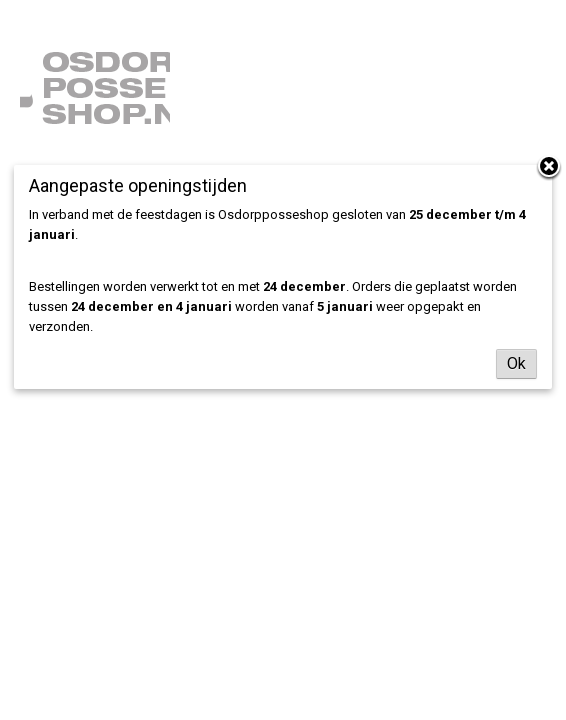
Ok (516, 363)
